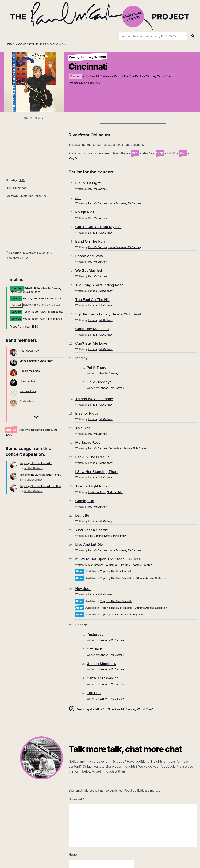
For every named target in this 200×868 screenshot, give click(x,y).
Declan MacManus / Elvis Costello (128, 448)
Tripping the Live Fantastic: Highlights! (43, 475)
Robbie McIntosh (30, 371)
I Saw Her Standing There (97, 472)
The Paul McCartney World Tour (151, 76)
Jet (78, 198)
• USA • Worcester (42, 298)
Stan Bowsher (96, 565)
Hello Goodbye (99, 382)
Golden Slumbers (101, 664)
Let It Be (82, 515)
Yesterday (95, 634)
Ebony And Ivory (89, 256)
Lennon (93, 233)
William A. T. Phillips (118, 565)
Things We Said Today (94, 399)
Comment (76, 799)
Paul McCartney (100, 76)
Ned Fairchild (115, 492)
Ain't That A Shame (92, 530)
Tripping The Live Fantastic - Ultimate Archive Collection (53, 486)
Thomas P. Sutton (142, 565)
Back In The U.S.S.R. (93, 457)
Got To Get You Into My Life (98, 227)
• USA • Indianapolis (43, 312)
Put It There (97, 368)
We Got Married (89, 270)
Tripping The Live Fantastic (36, 463)
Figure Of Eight (88, 183)
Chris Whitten (28, 401)
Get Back (94, 649)
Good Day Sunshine (92, 329)
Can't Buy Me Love (91, 343)
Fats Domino (95, 536)
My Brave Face (88, 443)
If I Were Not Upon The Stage (100, 559)
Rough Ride (85, 212)
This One (83, 428)
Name (74, 854)
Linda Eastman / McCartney (36, 361)
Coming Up (85, 501)
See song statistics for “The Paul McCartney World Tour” (115, 709)
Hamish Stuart (28, 381)
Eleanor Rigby (87, 413)
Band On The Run (90, 241)
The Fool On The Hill (92, 300)
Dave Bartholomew (115, 536)
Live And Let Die (89, 545)
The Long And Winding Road (99, 285)
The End (94, 693)
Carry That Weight (102, 678)
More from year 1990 (24, 326)
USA (22, 180)
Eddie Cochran (97, 492)
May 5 (73, 158)
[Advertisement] (34, 145)
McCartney (106, 233)
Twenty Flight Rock (91, 486)
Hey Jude (83, 589)
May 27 (147, 153)
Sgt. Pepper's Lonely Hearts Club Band (108, 314)
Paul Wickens (28, 391)
